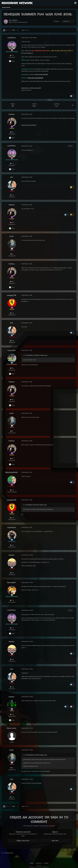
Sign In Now (55, 841)
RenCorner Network (17, 3)
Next (14, 30)
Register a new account (23, 841)
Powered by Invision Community (39, 867)
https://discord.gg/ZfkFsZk (29, 125)
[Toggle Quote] (24, 355)
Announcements (23, 22)
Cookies (46, 863)
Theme (32, 863)
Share (57, 21)
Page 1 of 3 (25, 30)
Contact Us (39, 863)
